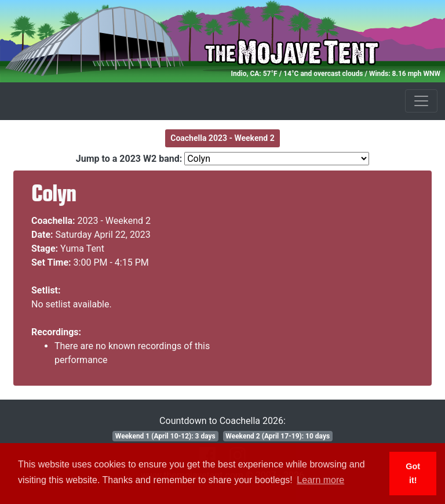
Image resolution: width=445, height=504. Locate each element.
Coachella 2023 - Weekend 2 (222, 138)
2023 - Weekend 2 (114, 221)
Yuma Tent (82, 249)
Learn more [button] (320, 480)
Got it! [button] (413, 473)
